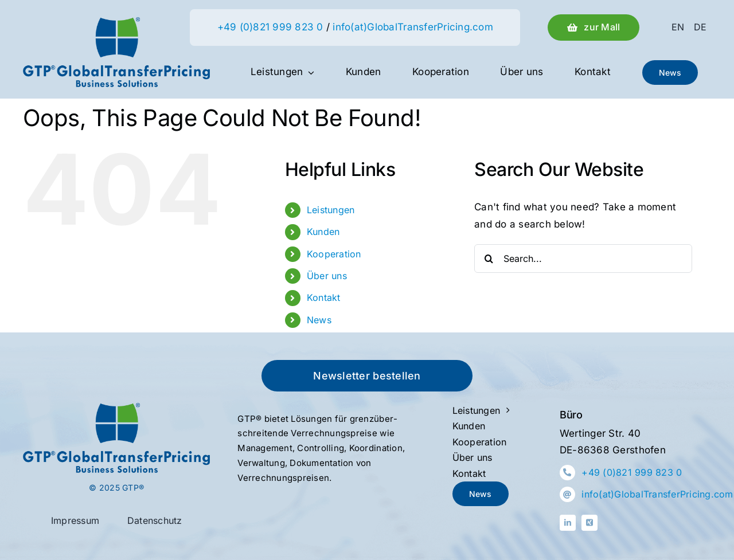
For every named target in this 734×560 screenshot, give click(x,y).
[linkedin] (568, 523)
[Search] (489, 259)
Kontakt (324, 297)
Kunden (323, 232)
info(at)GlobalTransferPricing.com (413, 27)
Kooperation (334, 254)
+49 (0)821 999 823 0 (270, 27)
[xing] (589, 523)
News (319, 320)
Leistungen (331, 210)
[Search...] (583, 259)
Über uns (327, 276)
